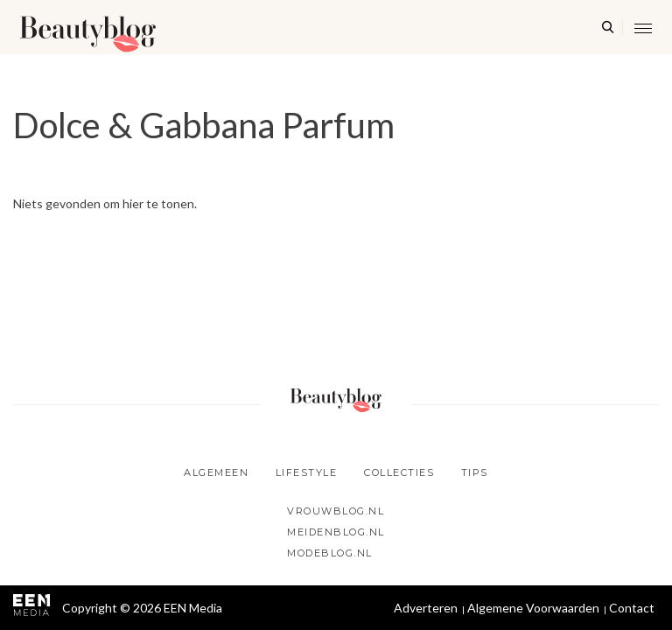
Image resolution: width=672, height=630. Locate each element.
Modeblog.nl (330, 553)
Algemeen (216, 472)
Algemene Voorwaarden (533, 608)
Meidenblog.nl (336, 532)
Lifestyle (307, 472)
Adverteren (426, 608)
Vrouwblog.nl (336, 511)
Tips (475, 472)
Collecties (399, 472)
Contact (632, 608)
